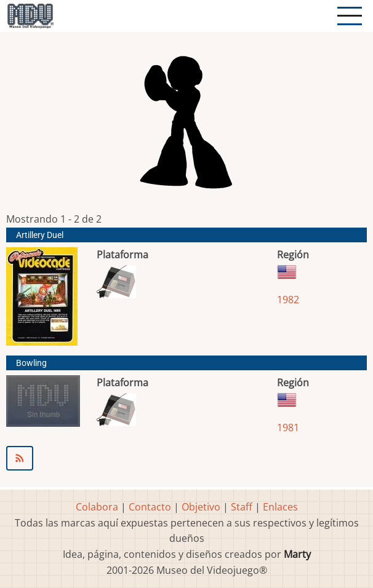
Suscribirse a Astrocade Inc (186, 458)
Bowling (31, 363)
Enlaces (280, 507)
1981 (288, 427)
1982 (288, 300)
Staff (242, 507)
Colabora (97, 507)
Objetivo (201, 507)
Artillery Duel (40, 235)
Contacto (150, 507)
